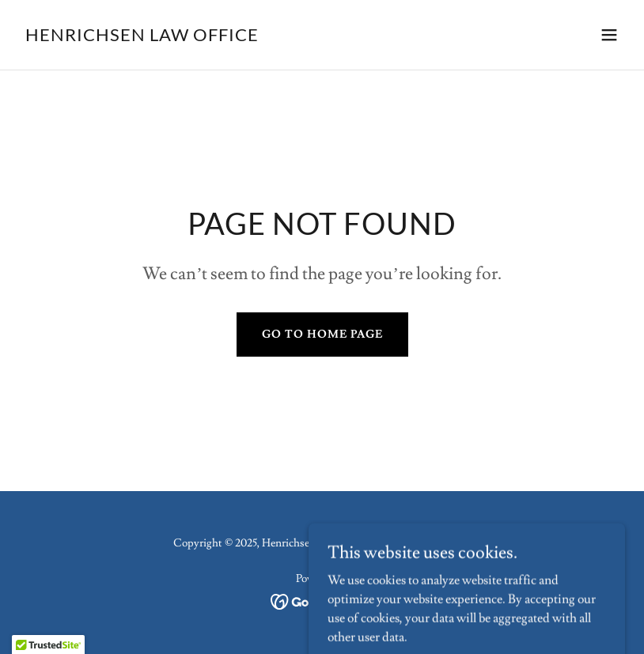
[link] (142, 37)
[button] (609, 35)
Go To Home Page (322, 335)
